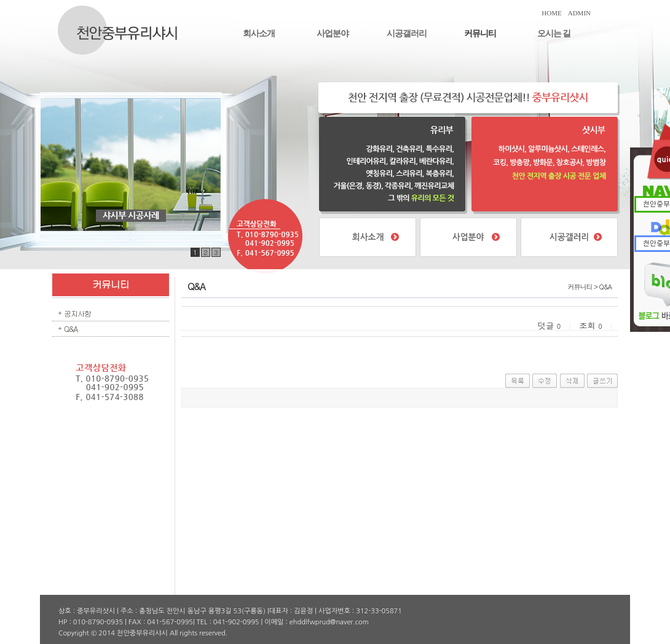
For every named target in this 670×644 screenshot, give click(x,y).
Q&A (71, 328)
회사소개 (259, 33)
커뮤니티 (480, 33)
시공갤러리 (407, 33)
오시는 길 (554, 33)
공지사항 (77, 313)
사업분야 (333, 33)
